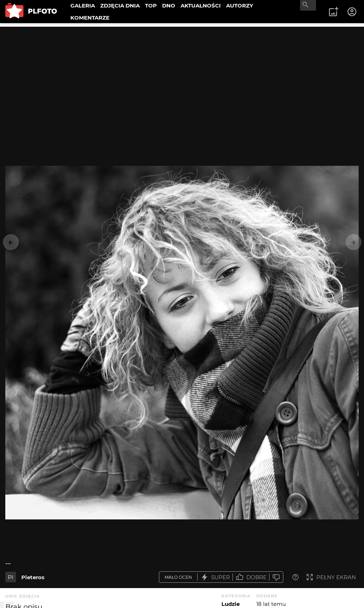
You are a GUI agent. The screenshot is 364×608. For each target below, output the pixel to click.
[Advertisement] (182, 76)
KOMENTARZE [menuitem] (90, 18)
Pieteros (33, 577)
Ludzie (231, 604)
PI (11, 577)
